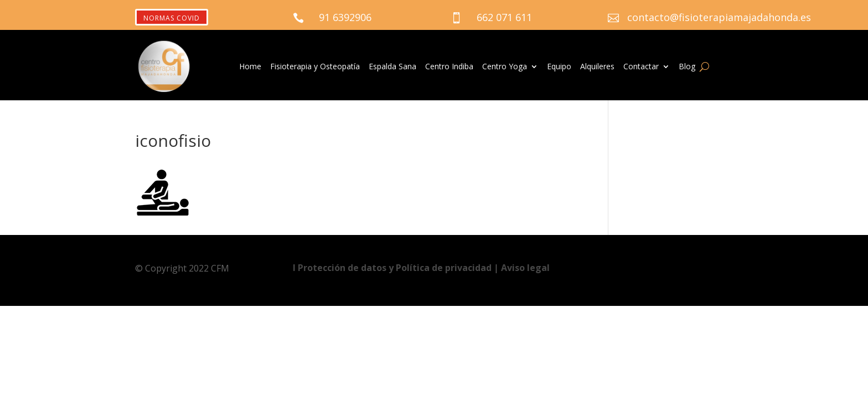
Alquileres (597, 67)
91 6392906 (345, 17)
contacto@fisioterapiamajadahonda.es (719, 17)
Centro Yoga (505, 67)
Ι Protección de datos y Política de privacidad (393, 268)
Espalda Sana (392, 67)
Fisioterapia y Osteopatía (315, 67)
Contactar (641, 67)
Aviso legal (525, 268)
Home (250, 67)
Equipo (559, 67)
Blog (687, 67)
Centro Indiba (449, 67)
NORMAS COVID (172, 18)
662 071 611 (504, 17)
